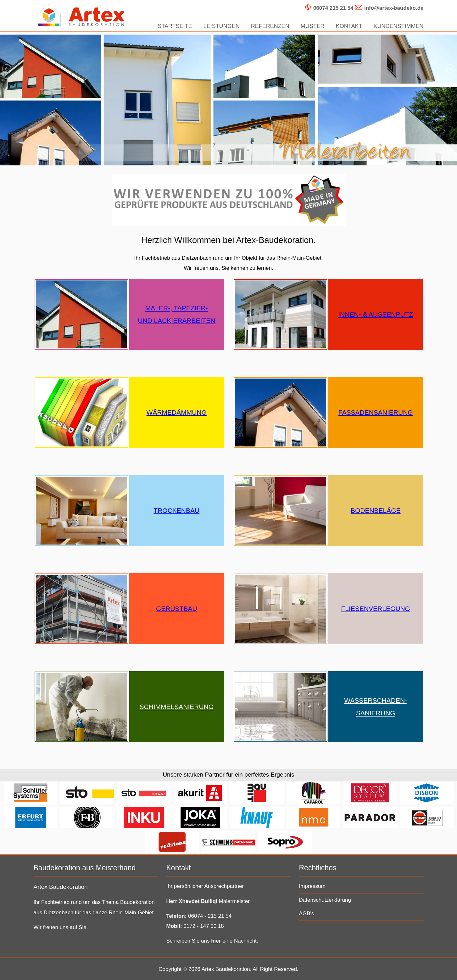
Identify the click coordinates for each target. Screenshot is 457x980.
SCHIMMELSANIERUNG (176, 707)
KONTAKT (349, 26)
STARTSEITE (175, 26)
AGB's (307, 914)
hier (216, 941)
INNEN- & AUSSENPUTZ (376, 314)
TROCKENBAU (176, 510)
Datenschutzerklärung (325, 900)
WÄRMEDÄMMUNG (177, 412)
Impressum (312, 886)
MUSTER (313, 26)
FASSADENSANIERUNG (376, 412)
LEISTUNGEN (222, 26)
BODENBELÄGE (376, 510)
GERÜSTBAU (177, 609)
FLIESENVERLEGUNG (376, 609)
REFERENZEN (270, 26)
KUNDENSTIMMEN (398, 26)
